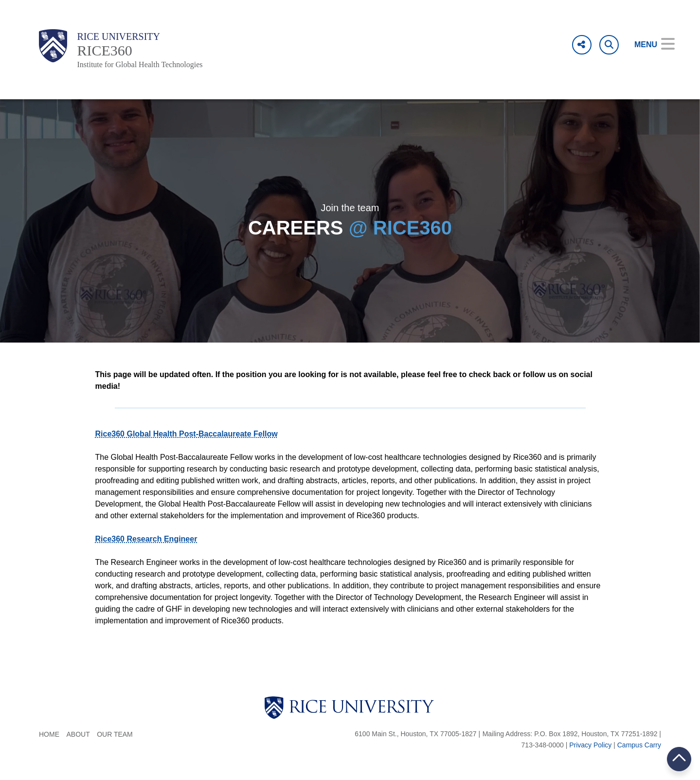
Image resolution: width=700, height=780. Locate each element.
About (78, 734)
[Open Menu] (648, 45)
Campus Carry (639, 745)
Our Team (115, 734)
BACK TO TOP (679, 759)
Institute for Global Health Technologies (140, 64)
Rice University (118, 36)
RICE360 (104, 50)
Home (49, 734)
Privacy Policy (590, 745)
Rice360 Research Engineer (146, 539)
